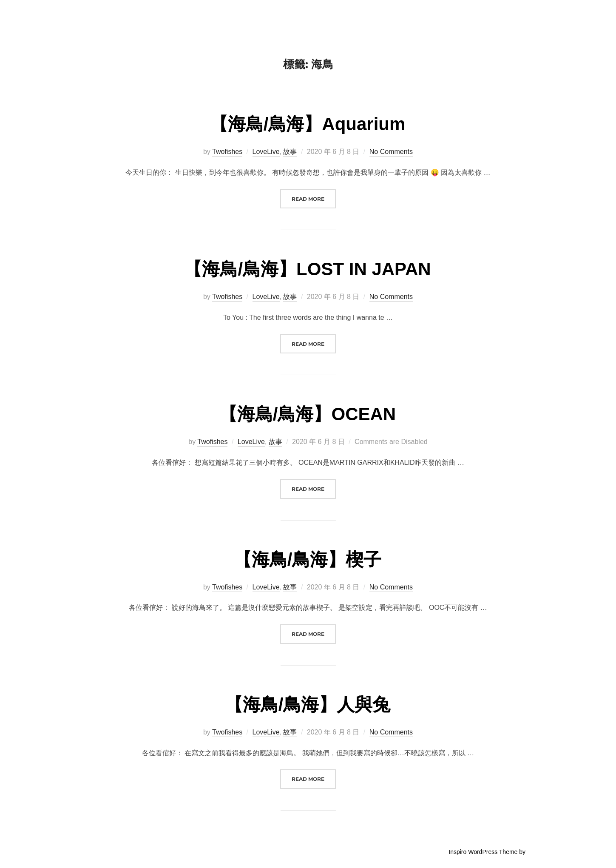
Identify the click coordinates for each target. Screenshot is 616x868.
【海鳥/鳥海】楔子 (308, 559)
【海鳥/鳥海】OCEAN (308, 414)
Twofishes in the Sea (125, 17)
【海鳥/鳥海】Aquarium (308, 124)
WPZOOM (541, 852)
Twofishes (227, 152)
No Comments (391, 152)
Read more (314, 198)
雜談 (498, 17)
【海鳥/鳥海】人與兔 (308, 704)
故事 (470, 17)
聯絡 (526, 17)
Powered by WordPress (93, 852)
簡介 (442, 17)
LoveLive (266, 152)
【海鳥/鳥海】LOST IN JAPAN (307, 269)
